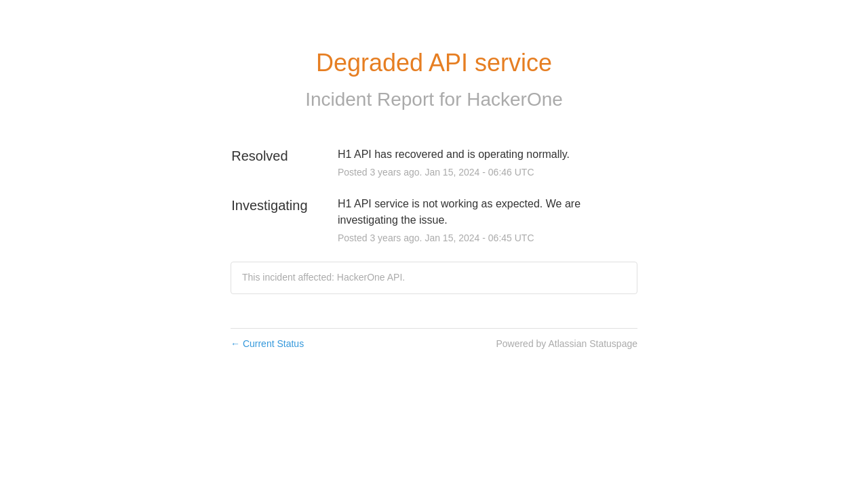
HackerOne (515, 99)
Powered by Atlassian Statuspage (567, 344)
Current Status (267, 344)
